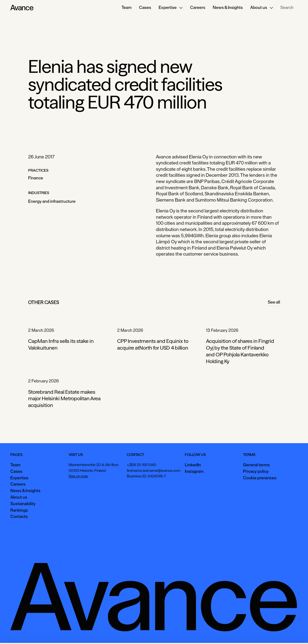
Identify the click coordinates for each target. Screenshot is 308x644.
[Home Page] (22, 8)
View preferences (253, 633)
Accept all (223, 633)
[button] (171, 8)
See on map (78, 476)
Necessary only (287, 633)
